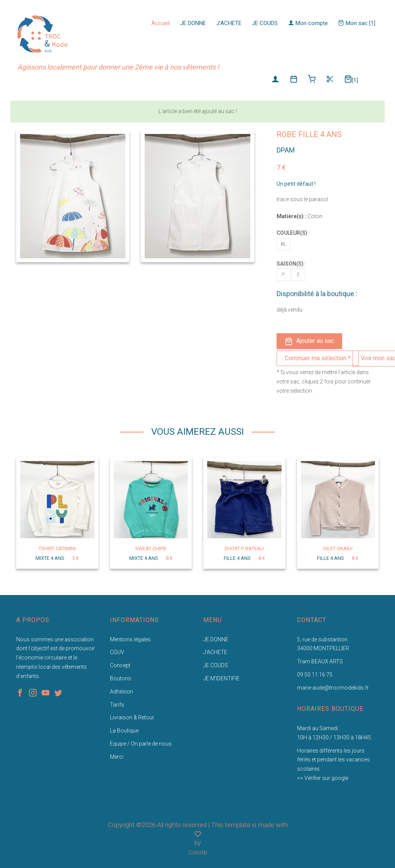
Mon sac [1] (357, 23)
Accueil (160, 23)
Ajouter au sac (309, 341)
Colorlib (198, 853)
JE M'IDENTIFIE (221, 678)
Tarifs (117, 705)
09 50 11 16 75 (315, 675)
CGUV (117, 652)
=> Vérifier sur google (323, 778)
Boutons (121, 678)
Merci (117, 757)
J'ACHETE (229, 23)
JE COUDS (265, 23)
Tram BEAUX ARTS (320, 661)
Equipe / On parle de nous (141, 744)
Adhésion (122, 692)
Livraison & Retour (132, 717)
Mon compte (308, 23)
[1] (351, 79)
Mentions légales (130, 639)
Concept (120, 665)
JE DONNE (193, 23)
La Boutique (124, 731)
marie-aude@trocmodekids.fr (333, 688)
